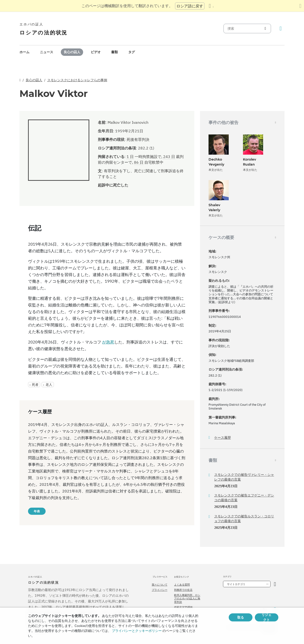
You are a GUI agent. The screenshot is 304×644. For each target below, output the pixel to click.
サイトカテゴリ (236, 584)
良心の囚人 (72, 52)
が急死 (108, 342)
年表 (37, 511)
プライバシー (160, 590)
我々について (160, 585)
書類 (114, 52)
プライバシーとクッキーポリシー (137, 631)
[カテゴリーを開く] (275, 584)
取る (241, 617)
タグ (132, 52)
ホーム (24, 52)
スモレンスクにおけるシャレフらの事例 (77, 80)
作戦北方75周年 (183, 607)
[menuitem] (24, 52)
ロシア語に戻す (190, 6)
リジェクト (266, 617)
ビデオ (96, 52)
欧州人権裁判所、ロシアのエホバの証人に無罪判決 (187, 599)
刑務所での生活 (183, 590)
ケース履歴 (223, 438)
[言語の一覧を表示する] (211, 6)
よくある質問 (182, 585)
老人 (49, 385)
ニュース (47, 52)
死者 (35, 385)
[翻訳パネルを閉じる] (300, 6)
